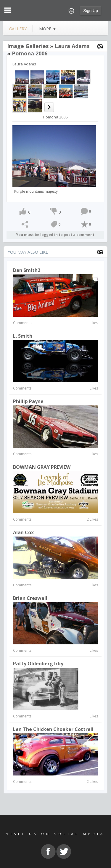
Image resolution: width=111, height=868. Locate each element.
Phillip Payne (28, 401)
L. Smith (23, 336)
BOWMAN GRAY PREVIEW (42, 467)
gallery (18, 29)
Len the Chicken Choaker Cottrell (53, 729)
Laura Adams (72, 46)
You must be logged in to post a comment (55, 235)
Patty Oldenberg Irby (38, 664)
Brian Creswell (30, 598)
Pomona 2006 (30, 53)
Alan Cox (23, 532)
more (48, 29)
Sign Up (91, 11)
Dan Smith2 (27, 270)
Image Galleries (28, 46)
